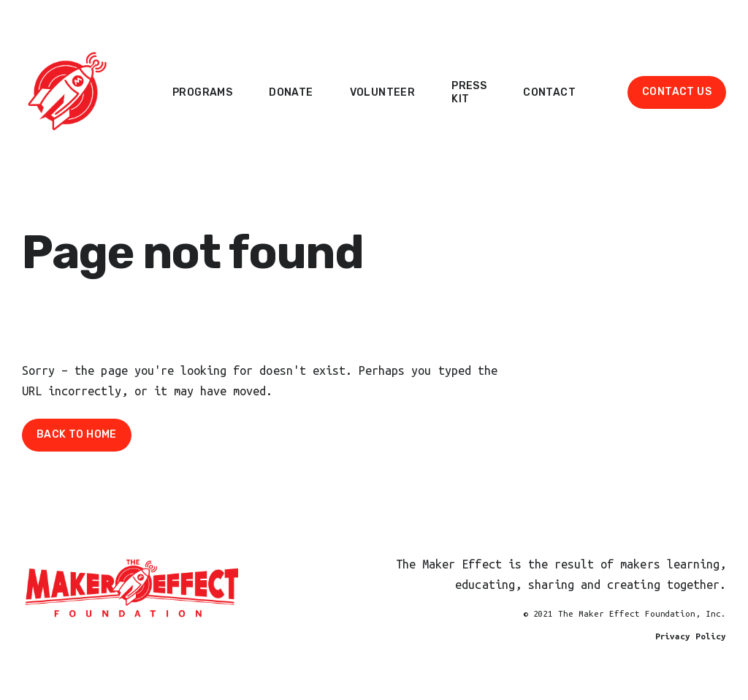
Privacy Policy (691, 636)
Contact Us (677, 92)
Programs (202, 92)
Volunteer (383, 92)
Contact (549, 92)
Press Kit (469, 92)
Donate (291, 92)
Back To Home (77, 434)
